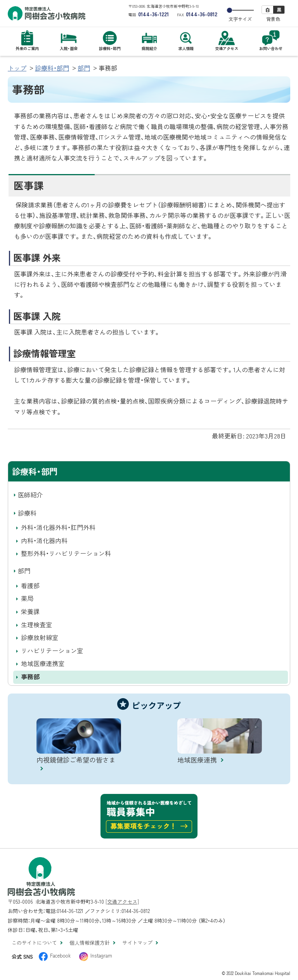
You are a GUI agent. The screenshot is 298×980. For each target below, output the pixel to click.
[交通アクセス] (122, 901)
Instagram (101, 955)
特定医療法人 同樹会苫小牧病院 (47, 13)
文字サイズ (240, 19)
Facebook (60, 955)
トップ (17, 68)
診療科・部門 (52, 68)
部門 (84, 68)
